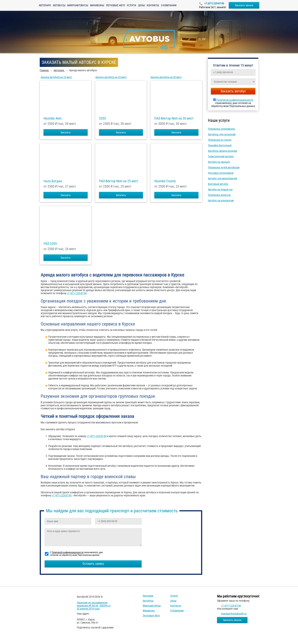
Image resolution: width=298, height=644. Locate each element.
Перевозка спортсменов (221, 129)
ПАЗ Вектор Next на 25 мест (119, 181)
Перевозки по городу (220, 140)
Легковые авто (115, 5)
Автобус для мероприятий (222, 178)
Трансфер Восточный (220, 145)
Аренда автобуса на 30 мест (166, 77)
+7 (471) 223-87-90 (214, 3)
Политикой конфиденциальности (235, 100)
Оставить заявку (93, 564)
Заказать (66, 132)
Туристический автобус (221, 156)
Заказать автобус (233, 91)
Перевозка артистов (219, 195)
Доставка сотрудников (221, 173)
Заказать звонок (244, 5)
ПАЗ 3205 (50, 244)
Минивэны (97, 5)
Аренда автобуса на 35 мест (111, 77)
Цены (141, 5)
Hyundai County (165, 181)
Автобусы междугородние (223, 151)
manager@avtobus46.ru (234, 614)
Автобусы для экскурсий (222, 134)
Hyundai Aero (53, 118)
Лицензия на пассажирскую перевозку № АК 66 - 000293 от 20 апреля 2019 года (94, 606)
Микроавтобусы (78, 5)
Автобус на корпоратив (221, 200)
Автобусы (59, 5)
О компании (169, 5)
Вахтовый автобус (218, 184)
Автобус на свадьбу (219, 162)
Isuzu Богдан (53, 181)
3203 (102, 118)
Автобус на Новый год (220, 189)
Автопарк (45, 5)
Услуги (131, 5)
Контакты (153, 5)
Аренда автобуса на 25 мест (56, 77)
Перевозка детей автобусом (224, 167)
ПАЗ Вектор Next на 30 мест (174, 118)
